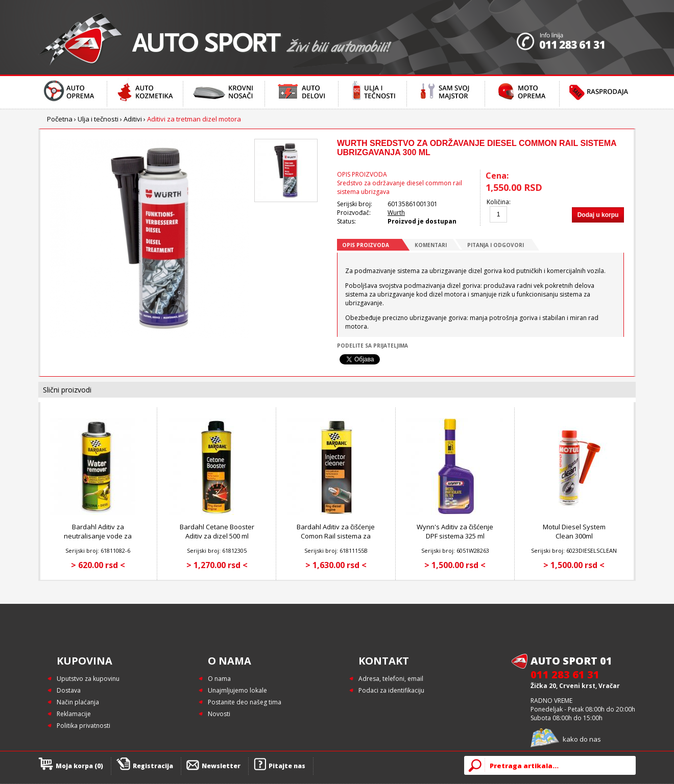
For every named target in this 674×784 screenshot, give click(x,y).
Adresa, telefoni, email (391, 679)
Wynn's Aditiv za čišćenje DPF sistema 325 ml (455, 531)
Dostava (69, 690)
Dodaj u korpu (598, 215)
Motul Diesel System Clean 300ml (574, 531)
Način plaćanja (78, 702)
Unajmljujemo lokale (237, 690)
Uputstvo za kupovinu (88, 679)
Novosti (219, 714)
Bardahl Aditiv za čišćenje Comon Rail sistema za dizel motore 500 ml (336, 536)
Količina (498, 202)
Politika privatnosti (83, 726)
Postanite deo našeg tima (245, 702)
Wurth (396, 213)
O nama (219, 679)
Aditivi (133, 119)
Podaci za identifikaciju (391, 690)
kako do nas (582, 739)
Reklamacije (74, 714)
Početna (60, 119)
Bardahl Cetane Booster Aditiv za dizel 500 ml (217, 531)
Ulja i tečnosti (98, 119)
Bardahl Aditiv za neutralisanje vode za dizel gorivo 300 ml (98, 536)
